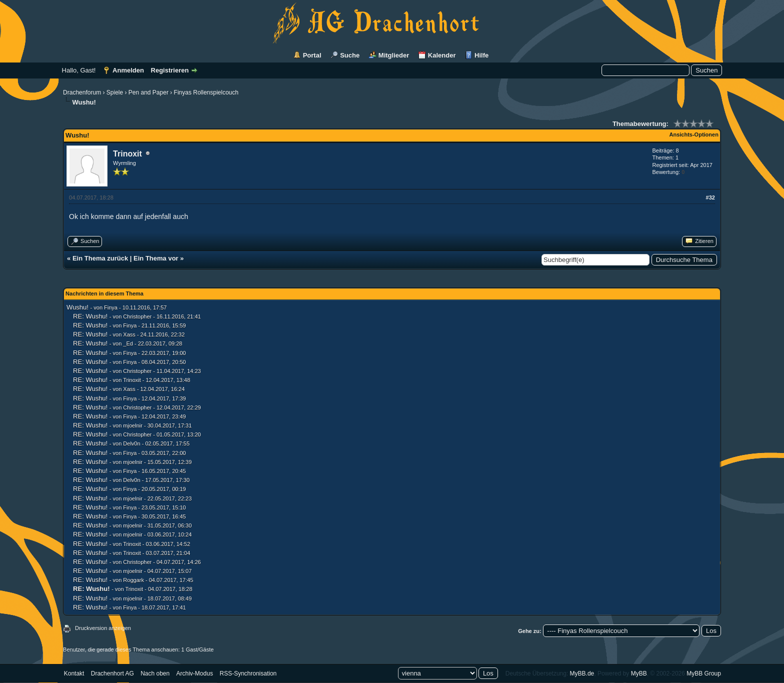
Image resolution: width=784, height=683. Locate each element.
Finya (111, 307)
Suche (350, 55)
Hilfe (481, 55)
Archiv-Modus (195, 673)
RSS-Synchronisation (248, 673)
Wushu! (77, 307)
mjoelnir (133, 425)
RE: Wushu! (90, 316)
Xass (129, 334)
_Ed (128, 343)
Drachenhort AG (112, 673)
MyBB (639, 673)
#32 (710, 197)
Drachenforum (82, 92)
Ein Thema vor (156, 258)
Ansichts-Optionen (694, 134)
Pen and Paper (148, 92)
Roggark (133, 580)
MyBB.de (582, 673)
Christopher (137, 316)
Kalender (442, 55)
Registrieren (170, 70)
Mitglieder (394, 55)
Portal (312, 55)
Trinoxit (127, 154)
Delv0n (131, 443)
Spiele (115, 92)
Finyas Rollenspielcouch (206, 92)
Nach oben (155, 673)
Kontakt (74, 673)
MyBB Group (704, 673)
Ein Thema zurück (100, 258)
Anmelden (128, 70)
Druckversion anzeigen (103, 628)
